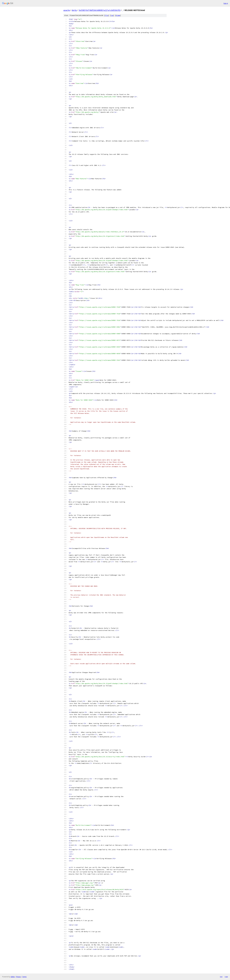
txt (221, 977)
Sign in (226, 3)
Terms (24, 977)
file (107, 15)
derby (74, 10)
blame (118, 15)
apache (67, 10)
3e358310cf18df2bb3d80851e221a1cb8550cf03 (100, 10)
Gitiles (13, 977)
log (112, 15)
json (226, 977)
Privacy (18, 977)
